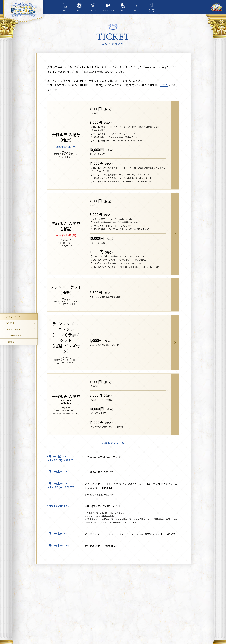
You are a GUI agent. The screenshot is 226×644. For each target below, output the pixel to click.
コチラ (164, 85)
